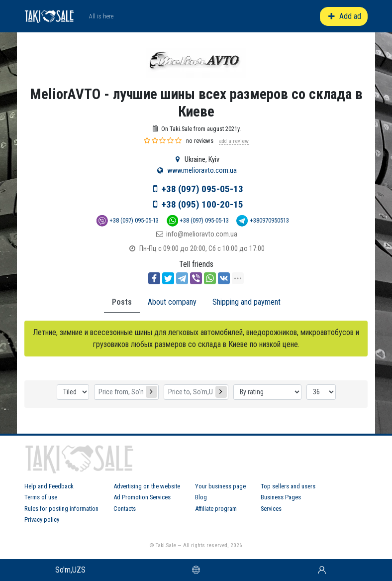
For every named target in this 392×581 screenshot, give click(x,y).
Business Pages (281, 497)
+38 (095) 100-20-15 (202, 204)
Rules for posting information (61, 509)
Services (271, 509)
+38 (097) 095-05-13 (202, 189)
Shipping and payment (246, 302)
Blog (201, 497)
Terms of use (41, 497)
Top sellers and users (288, 486)
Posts (122, 302)
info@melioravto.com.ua (202, 234)
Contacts (125, 509)
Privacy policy (42, 520)
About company (172, 302)
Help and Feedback (49, 486)
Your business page (220, 486)
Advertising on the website (147, 486)
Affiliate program (216, 509)
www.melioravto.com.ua (202, 171)
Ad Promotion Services (142, 497)
